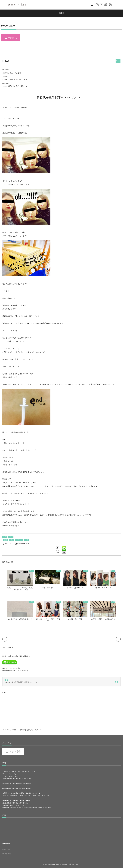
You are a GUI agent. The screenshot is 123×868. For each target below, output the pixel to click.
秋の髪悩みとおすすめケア (76, 588)
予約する (13, 38)
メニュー (19, 540)
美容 (6, 540)
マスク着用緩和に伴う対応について (16, 86)
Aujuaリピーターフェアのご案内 (15, 79)
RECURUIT (6, 850)
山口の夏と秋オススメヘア (106, 588)
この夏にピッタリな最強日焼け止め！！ (17, 619)
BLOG (5, 537)
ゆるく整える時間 (47, 588)
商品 (12, 540)
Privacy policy (7, 854)
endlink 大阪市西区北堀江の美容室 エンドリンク (22, 682)
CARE (11, 537)
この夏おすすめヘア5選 (76, 619)
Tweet (57, 552)
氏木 (27, 540)
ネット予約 (15, 752)
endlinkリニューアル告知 (12, 73)
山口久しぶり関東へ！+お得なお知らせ (106, 619)
